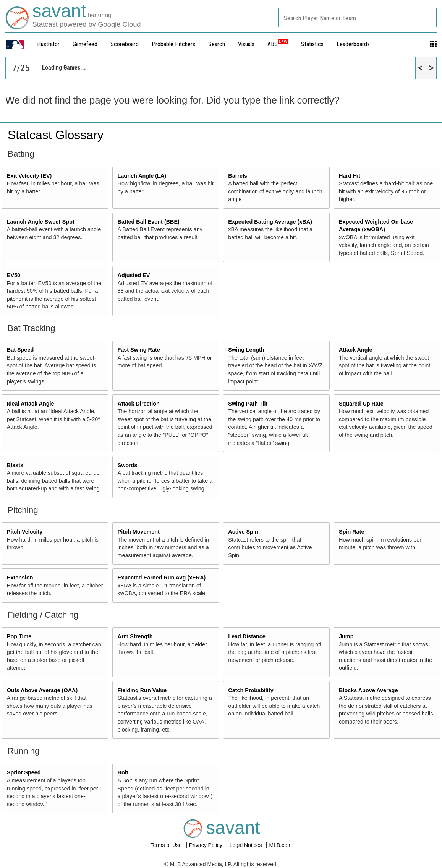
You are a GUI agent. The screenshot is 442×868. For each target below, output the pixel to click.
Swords (128, 465)
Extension (20, 578)
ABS (278, 44)
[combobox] (358, 17)
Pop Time (19, 636)
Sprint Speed (24, 772)
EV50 (14, 275)
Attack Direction (139, 404)
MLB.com (280, 845)
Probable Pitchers (173, 44)
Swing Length (246, 350)
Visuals (246, 44)
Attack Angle (355, 350)
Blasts (15, 465)
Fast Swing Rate (139, 350)
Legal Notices (247, 845)
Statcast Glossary (56, 135)
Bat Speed (20, 350)
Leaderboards (353, 44)
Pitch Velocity (25, 532)
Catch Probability (251, 690)
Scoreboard (125, 44)
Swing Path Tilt (248, 404)
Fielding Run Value (142, 690)
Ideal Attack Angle (31, 404)
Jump (346, 636)
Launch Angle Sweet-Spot (41, 222)
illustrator (49, 44)
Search (217, 44)
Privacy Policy (206, 845)
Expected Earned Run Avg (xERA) (162, 578)
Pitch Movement (139, 532)
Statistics (312, 44)
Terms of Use (167, 845)
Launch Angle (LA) (142, 176)
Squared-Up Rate (361, 404)
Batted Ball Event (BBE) (149, 222)
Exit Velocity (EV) (29, 176)
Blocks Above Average (368, 690)
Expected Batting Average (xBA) (270, 222)
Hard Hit (350, 176)
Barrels (238, 176)
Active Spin (243, 532)
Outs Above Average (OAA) (42, 690)
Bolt (123, 772)
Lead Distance (247, 636)
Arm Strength (135, 636)
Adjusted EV (134, 275)
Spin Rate (351, 532)
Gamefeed (85, 44)
